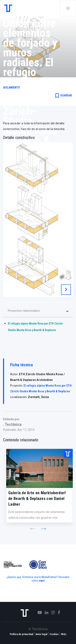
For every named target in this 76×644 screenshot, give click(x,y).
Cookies (54, 634)
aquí (42, 581)
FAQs (64, 634)
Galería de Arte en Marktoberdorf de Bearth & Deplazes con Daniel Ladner (37, 499)
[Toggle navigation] (68, 8)
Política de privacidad (21, 634)
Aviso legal (41, 634)
